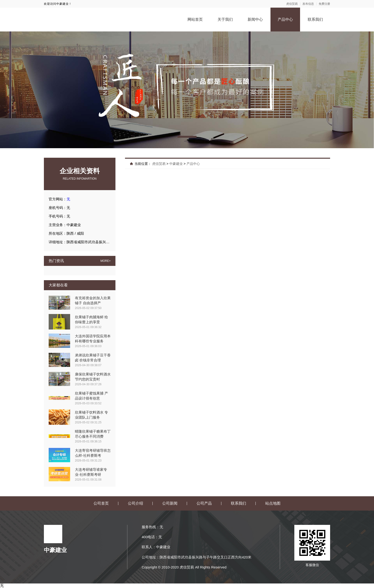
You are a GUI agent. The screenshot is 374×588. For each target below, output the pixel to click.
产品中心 (285, 19)
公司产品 (204, 503)
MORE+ (106, 261)
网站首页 (195, 19)
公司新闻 (170, 503)
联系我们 (315, 19)
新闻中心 (255, 19)
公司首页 (101, 503)
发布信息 (308, 4)
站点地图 (273, 503)
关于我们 (225, 19)
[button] (187, 137)
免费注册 (324, 4)
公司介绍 (135, 503)
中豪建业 (176, 164)
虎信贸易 (292, 4)
